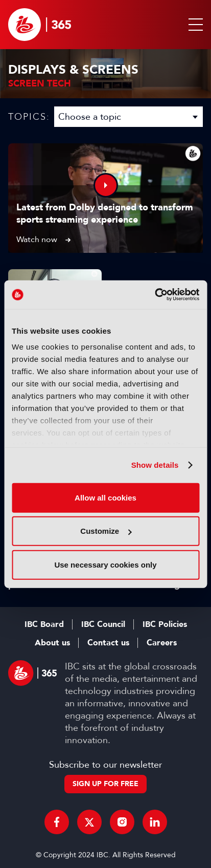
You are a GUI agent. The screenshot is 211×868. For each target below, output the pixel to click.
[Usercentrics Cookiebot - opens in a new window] (155, 295)
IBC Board (44, 624)
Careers (162, 643)
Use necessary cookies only (105, 564)
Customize (106, 531)
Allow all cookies (105, 497)
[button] (194, 25)
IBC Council (103, 624)
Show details (155, 465)
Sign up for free (105, 784)
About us (52, 643)
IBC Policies (165, 624)
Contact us (108, 643)
